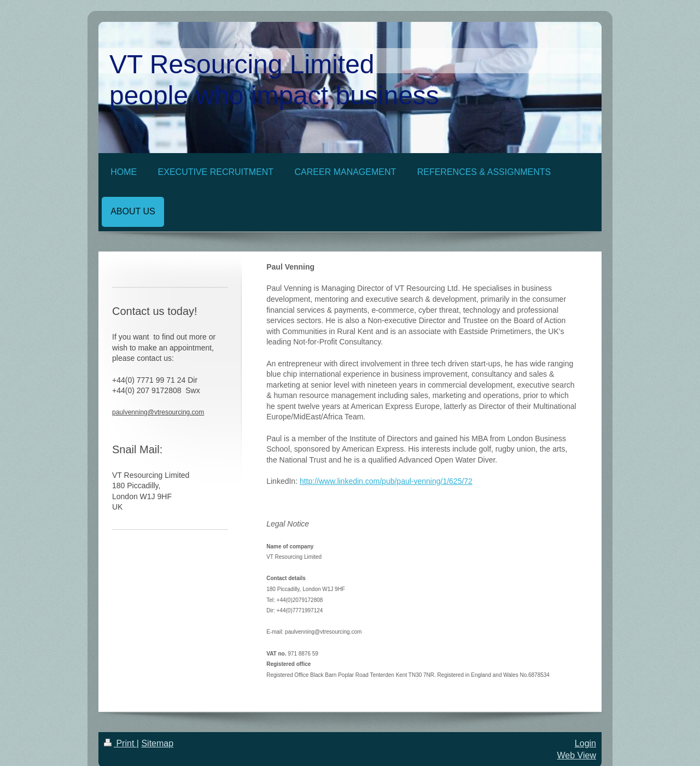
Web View (577, 755)
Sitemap (157, 743)
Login (585, 743)
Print (120, 743)
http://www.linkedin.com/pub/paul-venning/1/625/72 (386, 481)
